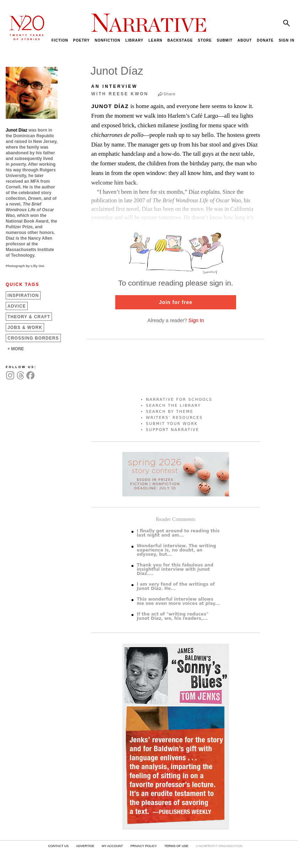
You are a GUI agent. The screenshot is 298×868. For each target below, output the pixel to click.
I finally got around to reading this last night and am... (178, 533)
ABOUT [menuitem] (245, 40)
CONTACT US (58, 846)
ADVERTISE (85, 846)
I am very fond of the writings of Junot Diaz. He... (176, 586)
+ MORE (16, 349)
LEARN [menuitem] (155, 40)
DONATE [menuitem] (265, 40)
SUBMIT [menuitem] (224, 40)
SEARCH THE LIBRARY (173, 406)
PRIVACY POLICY (144, 846)
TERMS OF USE (176, 846)
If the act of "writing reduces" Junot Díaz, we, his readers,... (173, 616)
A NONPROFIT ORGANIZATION (219, 846)
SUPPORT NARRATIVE (172, 430)
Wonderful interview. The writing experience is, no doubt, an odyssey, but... (177, 550)
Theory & (29, 317)
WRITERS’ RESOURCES (174, 418)
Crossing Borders (33, 338)
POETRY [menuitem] (82, 40)
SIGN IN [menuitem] (287, 40)
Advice (17, 306)
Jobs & (25, 328)
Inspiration (23, 295)
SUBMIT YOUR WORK (172, 424)
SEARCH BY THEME (170, 412)
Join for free (176, 302)
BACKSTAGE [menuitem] (180, 40)
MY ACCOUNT (112, 846)
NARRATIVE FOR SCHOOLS (179, 400)
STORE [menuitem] (205, 40)
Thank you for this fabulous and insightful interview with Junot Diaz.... (175, 569)
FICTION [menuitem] (60, 40)
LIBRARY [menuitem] (134, 40)
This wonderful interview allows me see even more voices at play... (179, 601)
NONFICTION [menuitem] (107, 40)
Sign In (196, 320)
